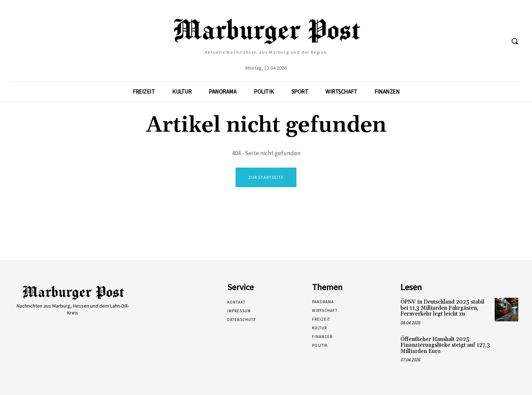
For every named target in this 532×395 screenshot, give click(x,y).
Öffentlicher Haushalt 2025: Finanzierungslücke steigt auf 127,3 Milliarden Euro (445, 346)
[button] (515, 41)
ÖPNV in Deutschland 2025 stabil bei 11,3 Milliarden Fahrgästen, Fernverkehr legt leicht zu (442, 308)
